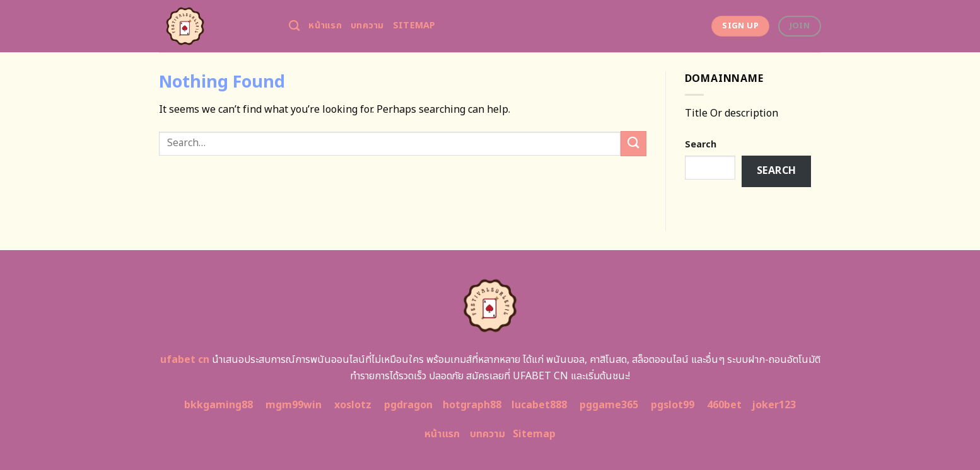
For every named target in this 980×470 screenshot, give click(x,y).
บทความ (367, 26)
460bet (724, 405)
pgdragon (408, 405)
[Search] (294, 26)
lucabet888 (539, 405)
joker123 (774, 405)
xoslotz (353, 405)
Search (701, 145)
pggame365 (609, 405)
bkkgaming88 (219, 405)
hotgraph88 (472, 405)
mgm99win (294, 405)
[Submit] (633, 143)
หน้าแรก (325, 26)
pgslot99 (673, 405)
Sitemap (414, 26)
